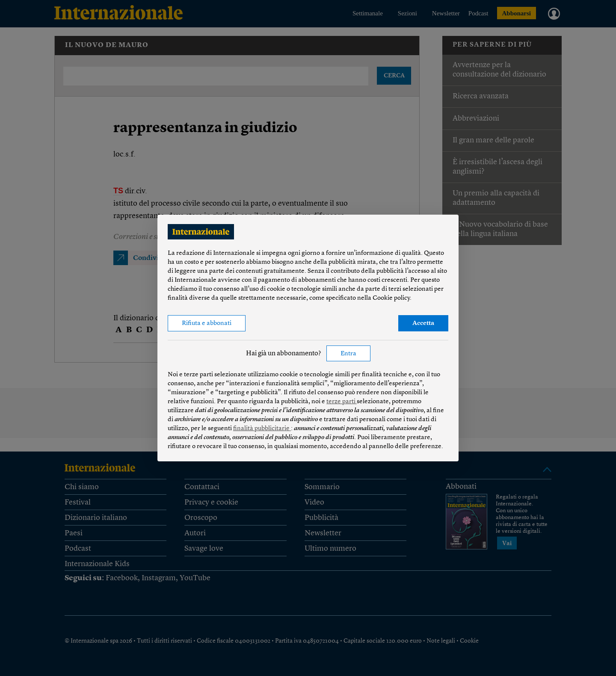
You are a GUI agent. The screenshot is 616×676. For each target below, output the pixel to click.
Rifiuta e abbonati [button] (207, 323)
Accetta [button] (423, 323)
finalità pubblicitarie (262, 429)
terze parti (342, 402)
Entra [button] (348, 354)
